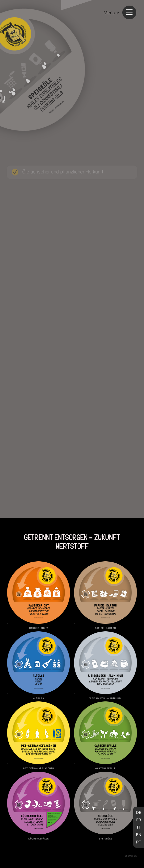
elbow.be (131, 856)
